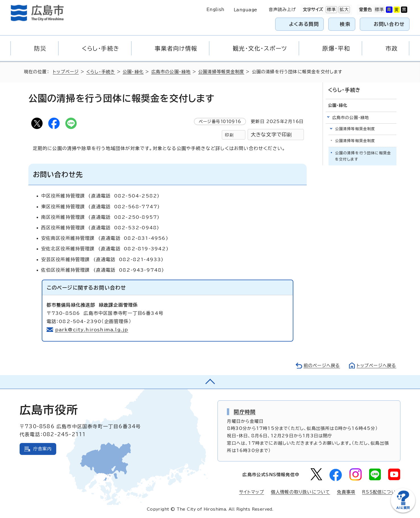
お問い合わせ (389, 24)
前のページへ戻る (322, 366)
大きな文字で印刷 (271, 135)
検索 (345, 24)
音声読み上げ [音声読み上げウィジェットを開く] (282, 10)
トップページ (66, 72)
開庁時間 (245, 412)
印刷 (229, 135)
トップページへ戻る (377, 366)
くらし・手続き (101, 72)
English (216, 10)
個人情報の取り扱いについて (301, 492)
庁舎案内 (42, 449)
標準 (331, 10)
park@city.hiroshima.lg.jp (92, 330)
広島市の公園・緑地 (171, 72)
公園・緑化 (133, 72)
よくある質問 (304, 24)
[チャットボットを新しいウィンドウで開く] (403, 511)
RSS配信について (381, 492)
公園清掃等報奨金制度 (221, 72)
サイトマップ (252, 492)
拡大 (344, 10)
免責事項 (346, 492)
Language (245, 10)
